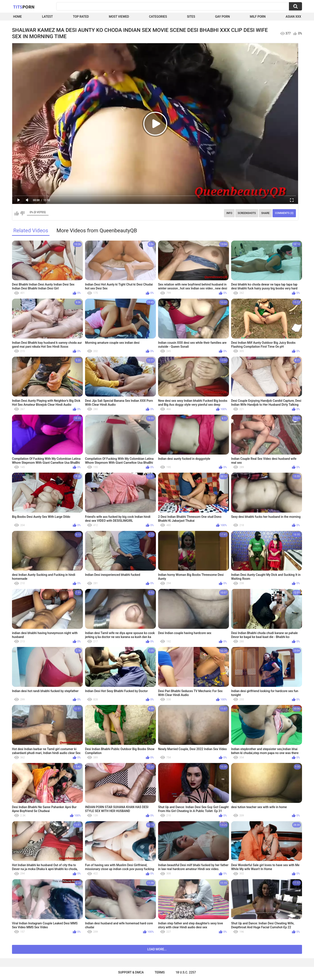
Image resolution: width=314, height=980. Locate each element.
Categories (158, 17)
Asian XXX (293, 17)
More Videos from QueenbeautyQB (97, 231)
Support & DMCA (131, 972)
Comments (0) (284, 213)
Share (265, 213)
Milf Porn (258, 17)
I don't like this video (22, 213)
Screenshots (247, 213)
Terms (160, 972)
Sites (191, 17)
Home (17, 17)
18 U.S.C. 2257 (186, 972)
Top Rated (81, 17)
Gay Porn (223, 17)
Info (229, 213)
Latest (48, 17)
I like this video (17, 213)
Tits (24, 7)
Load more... (157, 949)
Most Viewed (119, 17)
